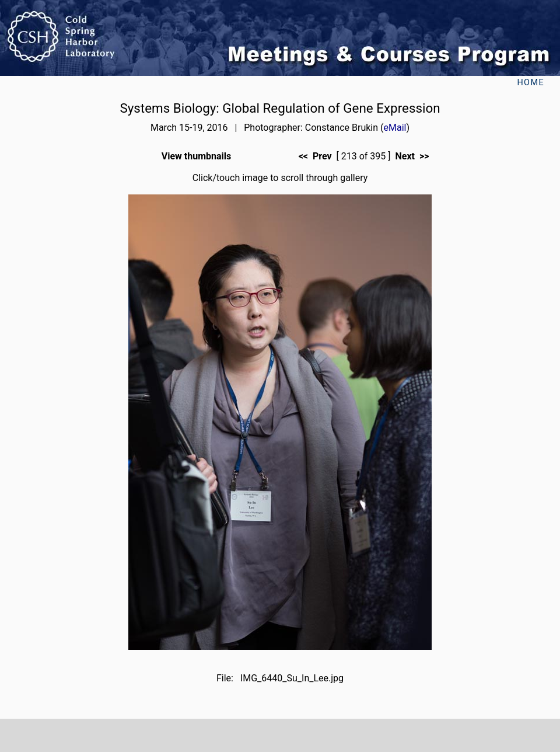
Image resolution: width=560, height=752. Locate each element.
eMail (395, 128)
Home (531, 83)
